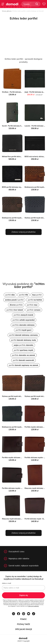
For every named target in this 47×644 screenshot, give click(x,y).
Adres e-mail (7, 583)
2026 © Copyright (23, 641)
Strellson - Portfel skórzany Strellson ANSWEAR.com (21, 92)
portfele (16, 305)
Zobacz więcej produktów (24, 232)
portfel (10, 295)
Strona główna (7, 11)
